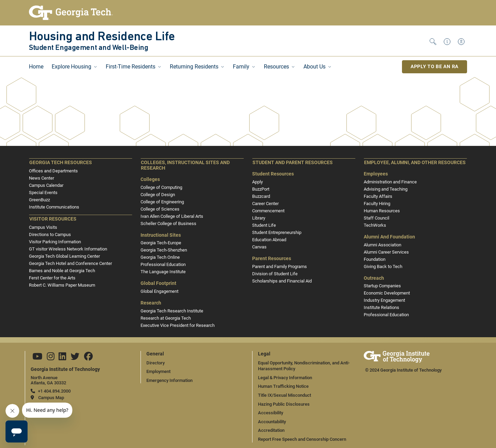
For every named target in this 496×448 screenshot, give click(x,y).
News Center (42, 178)
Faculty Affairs (378, 196)
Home (36, 67)
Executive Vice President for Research (178, 325)
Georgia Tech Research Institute (172, 311)
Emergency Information (169, 380)
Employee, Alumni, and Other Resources (415, 163)
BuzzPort (261, 189)
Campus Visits (43, 227)
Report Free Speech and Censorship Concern (302, 439)
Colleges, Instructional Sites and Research (185, 165)
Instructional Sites (161, 235)
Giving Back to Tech (383, 266)
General (155, 354)
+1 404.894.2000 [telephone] (54, 391)
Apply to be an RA (435, 66)
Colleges (150, 179)
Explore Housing (71, 67)
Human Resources (382, 211)
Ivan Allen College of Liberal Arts (172, 216)
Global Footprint (158, 283)
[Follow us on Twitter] (75, 358)
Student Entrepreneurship (277, 232)
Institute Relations (381, 307)
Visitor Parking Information (55, 242)
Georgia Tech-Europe (161, 243)
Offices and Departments (53, 171)
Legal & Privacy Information (285, 378)
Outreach (374, 278)
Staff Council (376, 218)
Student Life (264, 225)
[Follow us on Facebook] (89, 358)
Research (151, 303)
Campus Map (51, 398)
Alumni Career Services (386, 252)
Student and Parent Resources (293, 163)
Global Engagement (159, 291)
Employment (158, 371)
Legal (264, 354)
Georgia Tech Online (160, 257)
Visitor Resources (53, 219)
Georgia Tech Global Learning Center (64, 256)
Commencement (268, 211)
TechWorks (375, 225)
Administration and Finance (390, 182)
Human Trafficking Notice (283, 386)
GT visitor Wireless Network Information (68, 249)
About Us (314, 67)
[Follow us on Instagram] (51, 358)
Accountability (272, 422)
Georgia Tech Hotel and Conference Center (70, 263)
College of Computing (161, 187)
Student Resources (273, 174)
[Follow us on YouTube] (37, 358)
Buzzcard (261, 196)
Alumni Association (383, 245)
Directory (156, 363)
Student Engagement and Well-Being (89, 48)
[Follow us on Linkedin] (62, 358)
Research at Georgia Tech (166, 318)
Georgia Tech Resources (61, 163)
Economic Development (387, 293)
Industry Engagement (384, 300)
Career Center (265, 204)
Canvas (259, 247)
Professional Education (163, 264)
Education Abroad (269, 240)
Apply (257, 182)
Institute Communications (54, 207)
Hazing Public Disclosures (284, 404)
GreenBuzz (39, 200)
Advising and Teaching (386, 189)
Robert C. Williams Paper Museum (62, 285)
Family (241, 67)
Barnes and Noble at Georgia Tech (62, 271)
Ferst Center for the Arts (52, 278)
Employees (376, 174)
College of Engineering (162, 202)
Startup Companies (382, 286)
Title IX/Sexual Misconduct (285, 395)
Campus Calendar (46, 185)
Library (259, 218)
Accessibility (271, 413)
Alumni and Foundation (389, 237)
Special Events (43, 193)
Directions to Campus (50, 234)
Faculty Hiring (377, 204)
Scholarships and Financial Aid (282, 281)
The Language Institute (163, 272)
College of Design (158, 195)
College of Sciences (160, 209)
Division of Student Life (275, 274)
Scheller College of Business (168, 223)
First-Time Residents (131, 67)
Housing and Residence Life (102, 37)
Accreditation (271, 430)
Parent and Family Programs (280, 266)
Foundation (375, 259)
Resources (276, 67)
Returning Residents (194, 67)
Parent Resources (272, 259)
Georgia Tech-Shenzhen (164, 250)
